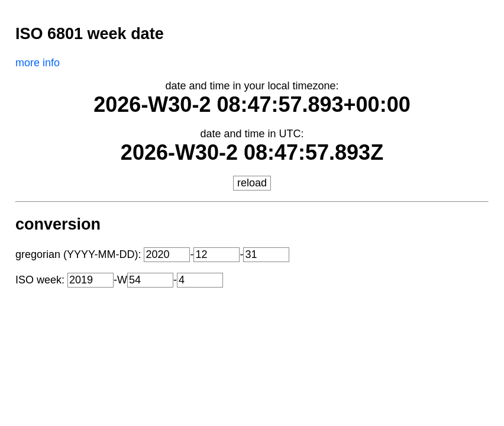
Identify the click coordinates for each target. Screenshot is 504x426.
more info (38, 63)
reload (252, 183)
